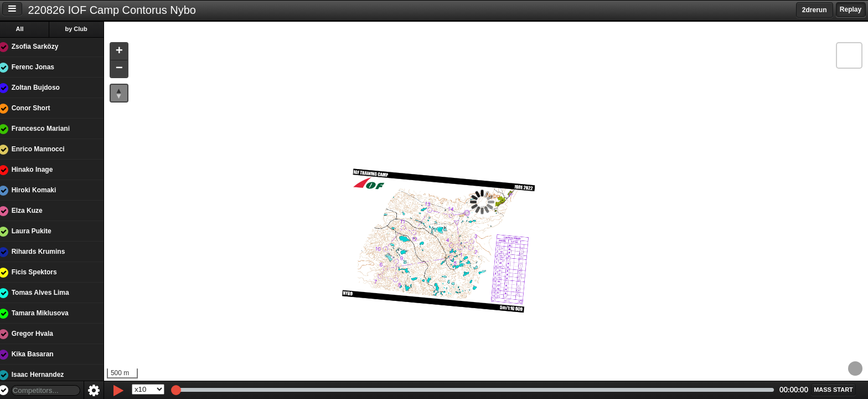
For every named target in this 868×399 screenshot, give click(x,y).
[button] (126, 52)
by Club (84, 29)
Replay (851, 9)
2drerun (815, 10)
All (27, 29)
